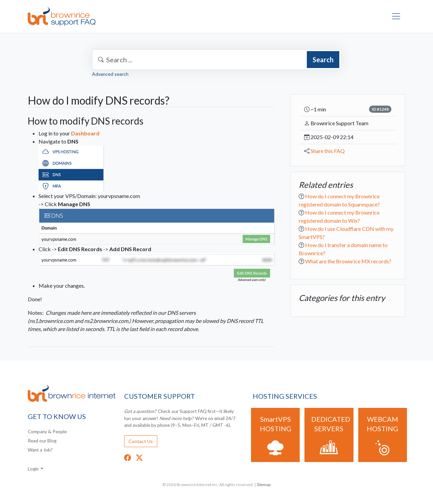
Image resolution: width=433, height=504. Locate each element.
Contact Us (141, 441)
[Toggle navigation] (396, 16)
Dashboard (85, 133)
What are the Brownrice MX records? (348, 261)
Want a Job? (40, 450)
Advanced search (110, 74)
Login (34, 469)
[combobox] (216, 60)
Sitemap (264, 485)
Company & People (47, 432)
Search (323, 60)
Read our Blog (42, 441)
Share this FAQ (328, 151)
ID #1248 (380, 109)
